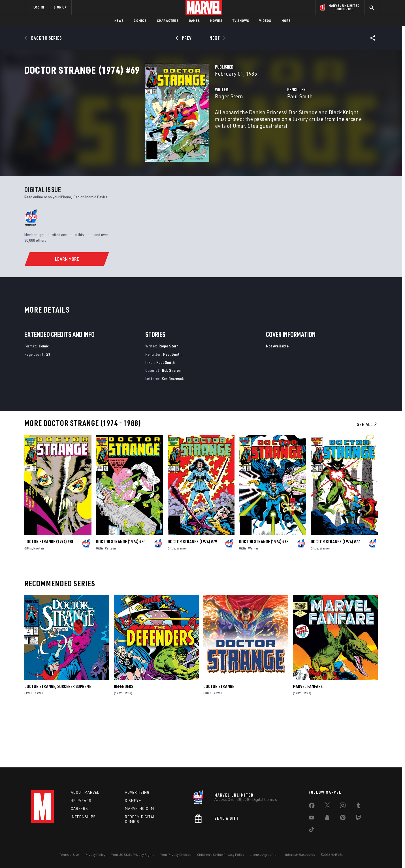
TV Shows (241, 21)
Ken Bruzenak (173, 433)
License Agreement (265, 855)
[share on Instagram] (343, 807)
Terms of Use (69, 855)
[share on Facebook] (312, 807)
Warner (182, 602)
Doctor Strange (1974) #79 (192, 596)
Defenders (123, 740)
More (286, 21)
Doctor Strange (219, 740)
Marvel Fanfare (308, 740)
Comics (140, 21)
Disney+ (133, 801)
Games (194, 21)
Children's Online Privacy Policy (221, 855)
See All (367, 478)
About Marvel (85, 792)
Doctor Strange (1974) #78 (264, 596)
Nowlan (39, 602)
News (119, 21)
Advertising (137, 792)
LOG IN (39, 7)
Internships (83, 817)
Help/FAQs (81, 801)
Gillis (28, 602)
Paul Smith (258, 121)
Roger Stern (144, 121)
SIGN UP (60, 7)
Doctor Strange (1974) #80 (121, 596)
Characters (168, 21)
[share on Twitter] (327, 807)
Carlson (110, 602)
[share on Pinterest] (343, 819)
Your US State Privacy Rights (133, 855)
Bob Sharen (171, 424)
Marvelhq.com (139, 809)
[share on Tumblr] (358, 807)
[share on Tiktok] (312, 831)
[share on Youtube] (312, 819)
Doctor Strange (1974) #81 (49, 596)
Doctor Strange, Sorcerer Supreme (58, 740)
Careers (79, 809)
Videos (265, 21)
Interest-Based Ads (300, 855)
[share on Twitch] (358, 819)
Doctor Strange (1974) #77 (335, 596)
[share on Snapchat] (327, 819)
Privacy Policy (95, 855)
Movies (216, 21)
